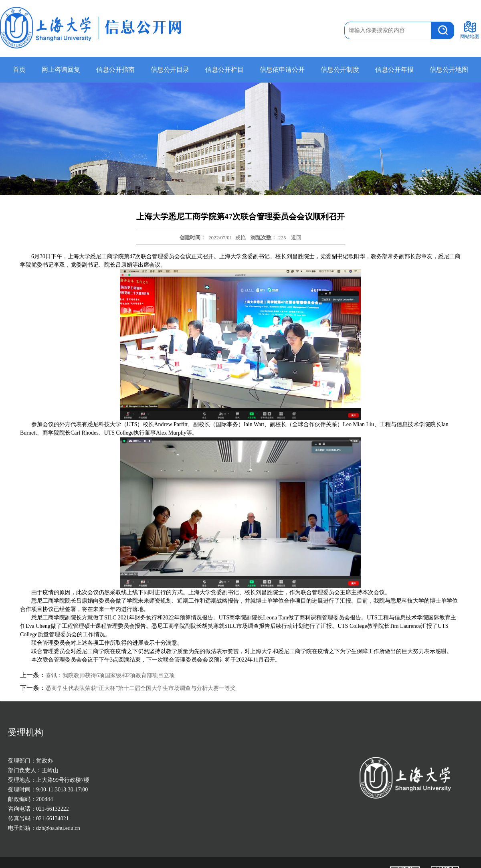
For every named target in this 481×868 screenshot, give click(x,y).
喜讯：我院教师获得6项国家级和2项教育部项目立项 (110, 675)
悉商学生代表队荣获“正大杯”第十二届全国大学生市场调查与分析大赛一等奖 (141, 688)
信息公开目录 (170, 70)
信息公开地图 (449, 70)
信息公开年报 (394, 70)
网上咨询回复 (61, 70)
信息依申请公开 (282, 70)
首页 (19, 70)
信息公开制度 (340, 70)
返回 (296, 238)
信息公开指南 (115, 70)
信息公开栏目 (224, 70)
